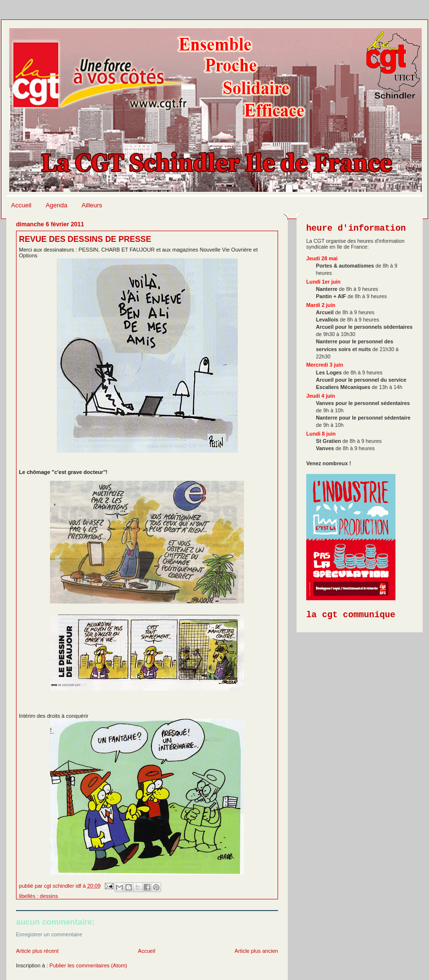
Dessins (49, 896)
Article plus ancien (256, 951)
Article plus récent (37, 951)
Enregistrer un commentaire (49, 934)
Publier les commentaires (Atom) (88, 965)
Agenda (57, 205)
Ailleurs (92, 205)
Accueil (21, 205)
